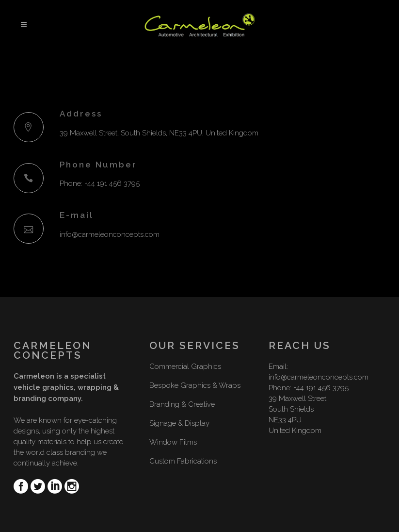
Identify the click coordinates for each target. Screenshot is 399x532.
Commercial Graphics (185, 366)
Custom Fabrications (183, 461)
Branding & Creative (182, 404)
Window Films (173, 442)
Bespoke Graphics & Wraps (195, 385)
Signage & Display (179, 423)
